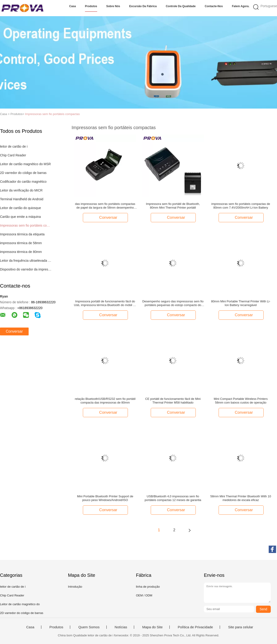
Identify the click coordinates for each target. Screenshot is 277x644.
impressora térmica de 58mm (21, 243)
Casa (73, 6)
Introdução (75, 587)
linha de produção (148, 587)
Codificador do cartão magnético (23, 182)
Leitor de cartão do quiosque (20, 208)
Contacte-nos (214, 6)
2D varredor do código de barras (23, 173)
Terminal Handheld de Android (22, 199)
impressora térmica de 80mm (21, 252)
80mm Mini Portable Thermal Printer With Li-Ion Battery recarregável (241, 303)
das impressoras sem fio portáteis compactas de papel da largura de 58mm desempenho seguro (105, 206)
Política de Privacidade (195, 627)
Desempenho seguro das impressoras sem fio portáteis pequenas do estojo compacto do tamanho (173, 303)
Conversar (14, 331)
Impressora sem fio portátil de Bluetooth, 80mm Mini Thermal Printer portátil (173, 206)
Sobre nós (113, 6)
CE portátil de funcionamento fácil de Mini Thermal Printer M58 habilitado (173, 401)
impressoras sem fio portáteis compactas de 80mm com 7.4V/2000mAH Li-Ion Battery (241, 206)
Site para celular (241, 627)
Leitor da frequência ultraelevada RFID (26, 261)
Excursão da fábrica (143, 6)
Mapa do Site (152, 627)
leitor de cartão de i (14, 146)
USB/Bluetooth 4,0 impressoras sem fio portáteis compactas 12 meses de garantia (173, 498)
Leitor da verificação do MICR (21, 190)
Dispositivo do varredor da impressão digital (26, 269)
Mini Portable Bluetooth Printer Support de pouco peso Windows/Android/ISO (105, 498)
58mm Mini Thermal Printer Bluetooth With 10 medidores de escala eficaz (241, 498)
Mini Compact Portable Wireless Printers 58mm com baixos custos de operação (241, 401)
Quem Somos (89, 627)
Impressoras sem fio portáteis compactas (52, 114)
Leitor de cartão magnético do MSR (25, 164)
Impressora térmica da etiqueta (22, 234)
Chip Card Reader (13, 155)
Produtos (91, 6)
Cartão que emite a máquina (20, 217)
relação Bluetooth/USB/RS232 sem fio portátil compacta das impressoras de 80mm (105, 401)
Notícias (121, 627)
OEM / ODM (144, 595)
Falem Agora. (241, 6)
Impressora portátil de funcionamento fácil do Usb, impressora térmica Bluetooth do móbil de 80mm (105, 303)
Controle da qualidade (181, 6)
